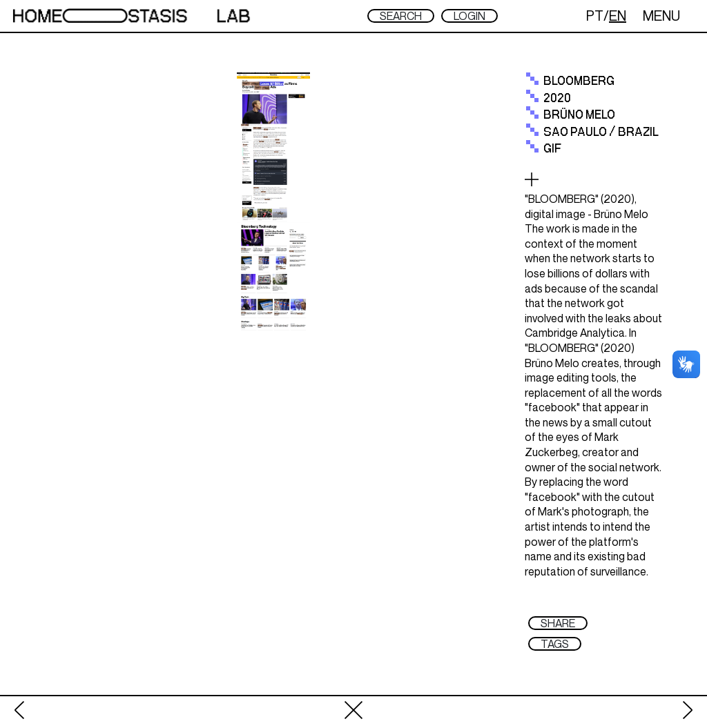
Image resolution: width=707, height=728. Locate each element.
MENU (661, 16)
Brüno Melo (579, 115)
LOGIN (469, 16)
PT (595, 16)
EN (618, 16)
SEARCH (401, 16)
